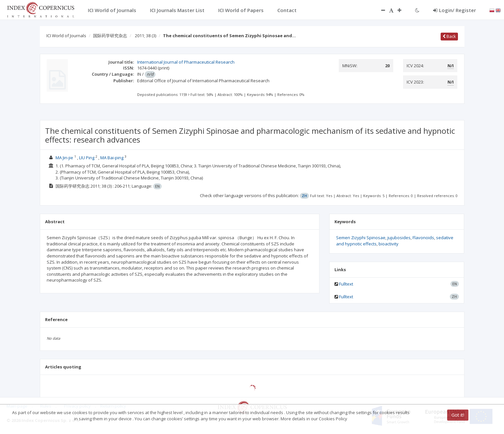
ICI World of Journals (66, 36)
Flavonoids (423, 238)
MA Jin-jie (64, 158)
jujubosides (399, 238)
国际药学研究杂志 (110, 36)
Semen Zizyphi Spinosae (361, 238)
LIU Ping (87, 158)
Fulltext (346, 284)
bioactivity (389, 244)
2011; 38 (146, 36)
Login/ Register (455, 10)
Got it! (458, 415)
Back (449, 36)
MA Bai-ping (112, 158)
